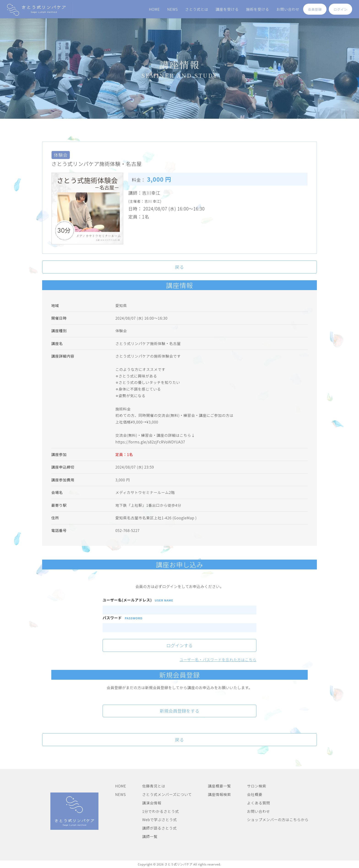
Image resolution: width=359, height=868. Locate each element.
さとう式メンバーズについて (167, 794)
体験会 (121, 331)
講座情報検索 (219, 794)
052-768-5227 (128, 530)
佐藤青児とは (154, 786)
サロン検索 (257, 786)
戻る (179, 267)
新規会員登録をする (180, 711)
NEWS (173, 9)
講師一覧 (150, 836)
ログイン (340, 9)
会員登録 (315, 9)
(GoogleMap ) (185, 518)
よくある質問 (259, 803)
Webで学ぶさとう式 (160, 819)
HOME (154, 9)
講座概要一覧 (219, 786)
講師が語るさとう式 (159, 828)
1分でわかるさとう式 (161, 811)
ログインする (179, 645)
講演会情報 (152, 803)
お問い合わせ (288, 9)
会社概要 (255, 794)
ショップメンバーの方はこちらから (278, 819)
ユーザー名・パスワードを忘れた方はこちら (218, 660)
